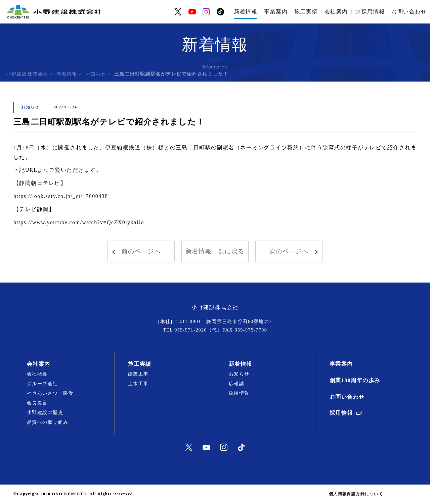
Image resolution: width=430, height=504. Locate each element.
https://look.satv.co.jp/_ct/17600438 (61, 196)
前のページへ (141, 251)
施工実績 (306, 12)
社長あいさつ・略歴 (50, 393)
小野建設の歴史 (45, 413)
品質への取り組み (48, 422)
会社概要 (37, 374)
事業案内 (276, 12)
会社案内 (336, 12)
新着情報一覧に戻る (215, 251)
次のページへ (289, 251)
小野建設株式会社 (28, 74)
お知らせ (96, 74)
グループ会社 (42, 384)
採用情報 (239, 393)
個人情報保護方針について (356, 494)
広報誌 (236, 384)
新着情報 (246, 12)
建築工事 (138, 374)
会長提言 (37, 403)
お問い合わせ (409, 12)
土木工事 (138, 384)
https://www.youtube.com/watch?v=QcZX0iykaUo (79, 222)
